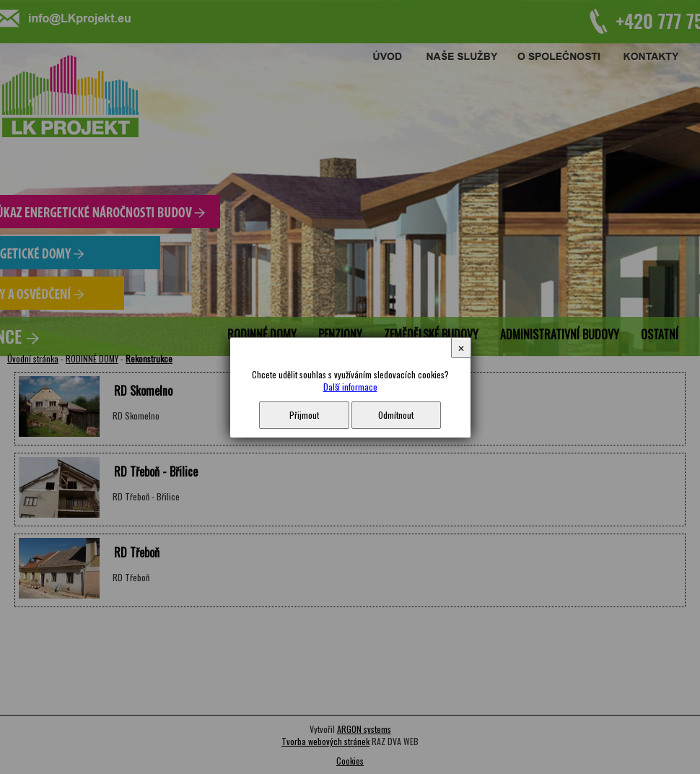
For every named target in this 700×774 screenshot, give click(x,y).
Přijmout (304, 415)
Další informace (350, 387)
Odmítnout (396, 415)
